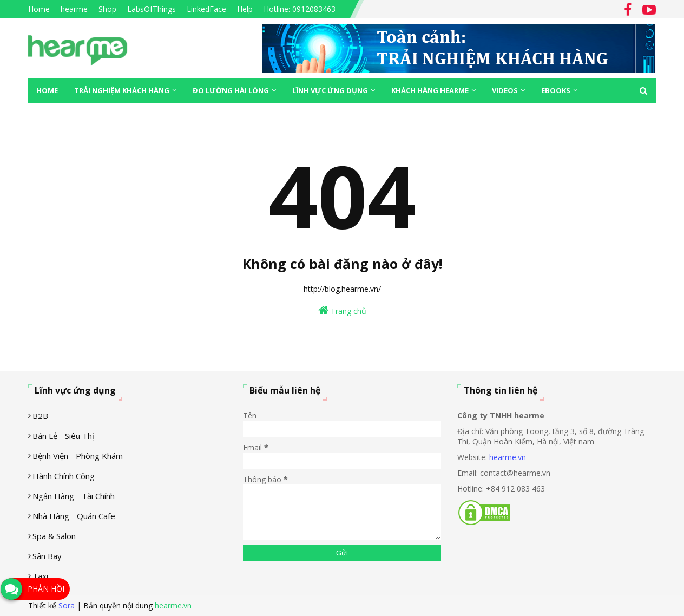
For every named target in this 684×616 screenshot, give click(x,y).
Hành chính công (64, 476)
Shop (107, 9)
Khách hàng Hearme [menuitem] (430, 90)
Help (245, 9)
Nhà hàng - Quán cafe (74, 516)
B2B (40, 416)
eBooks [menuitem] (556, 90)
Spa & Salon (54, 536)
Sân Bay (47, 556)
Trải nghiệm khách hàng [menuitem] (122, 90)
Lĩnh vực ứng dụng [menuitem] (330, 90)
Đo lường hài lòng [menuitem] (231, 90)
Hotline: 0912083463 (300, 9)
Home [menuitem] (47, 90)
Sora (67, 605)
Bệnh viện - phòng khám (78, 456)
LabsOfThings (152, 9)
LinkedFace (206, 9)
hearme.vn (508, 457)
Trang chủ (342, 310)
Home (39, 9)
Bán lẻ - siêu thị (63, 436)
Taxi (40, 576)
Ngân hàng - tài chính (74, 496)
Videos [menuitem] (505, 90)
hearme (74, 9)
